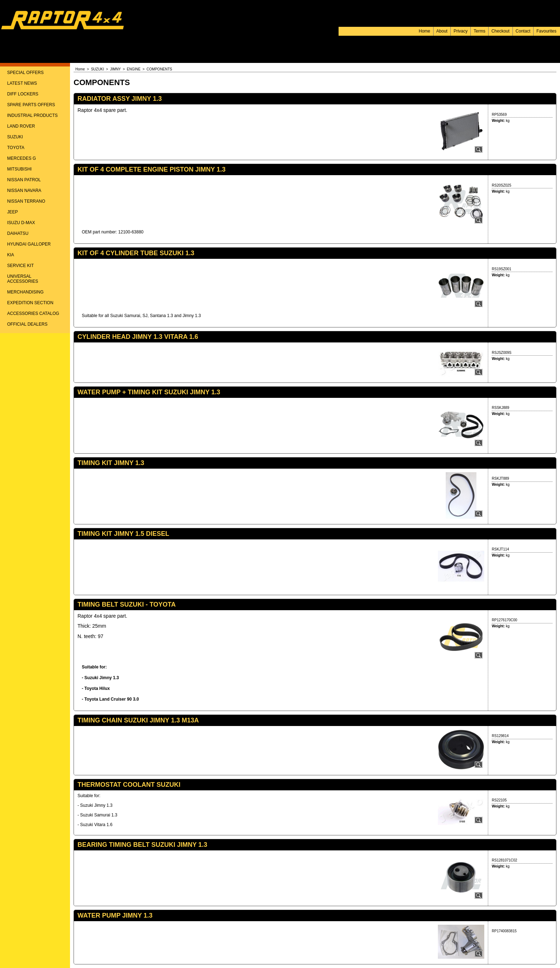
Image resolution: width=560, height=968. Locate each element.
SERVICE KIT (20, 266)
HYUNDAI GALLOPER (29, 244)
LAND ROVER (21, 126)
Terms (479, 31)
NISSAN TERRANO (26, 201)
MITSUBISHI (19, 169)
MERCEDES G (22, 158)
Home (425, 31)
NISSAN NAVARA (24, 191)
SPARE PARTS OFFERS (31, 105)
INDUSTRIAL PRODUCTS (32, 115)
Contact (523, 31)
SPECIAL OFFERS (25, 73)
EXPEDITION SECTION (30, 303)
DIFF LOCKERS (23, 94)
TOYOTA (16, 148)
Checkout (501, 31)
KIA (11, 255)
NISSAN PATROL (24, 180)
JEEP (12, 212)
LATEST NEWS (22, 83)
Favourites (546, 31)
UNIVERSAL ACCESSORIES (23, 279)
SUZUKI (15, 137)
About (442, 31)
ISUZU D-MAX (21, 223)
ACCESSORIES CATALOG (33, 313)
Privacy (461, 31)
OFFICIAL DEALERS (27, 324)
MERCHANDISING (25, 292)
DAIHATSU (18, 233)
